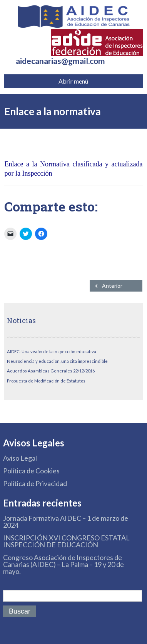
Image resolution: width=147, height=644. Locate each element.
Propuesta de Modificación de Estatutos (46, 381)
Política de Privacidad (35, 483)
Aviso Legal (20, 458)
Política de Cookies (31, 471)
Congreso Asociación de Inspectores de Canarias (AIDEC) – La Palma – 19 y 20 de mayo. (63, 564)
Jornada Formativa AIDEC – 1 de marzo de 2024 (66, 522)
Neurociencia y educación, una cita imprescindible (57, 361)
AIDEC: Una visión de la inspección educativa (52, 351)
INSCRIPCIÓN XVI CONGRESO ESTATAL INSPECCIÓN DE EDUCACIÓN (66, 541)
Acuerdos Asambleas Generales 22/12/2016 (51, 371)
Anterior (112, 286)
